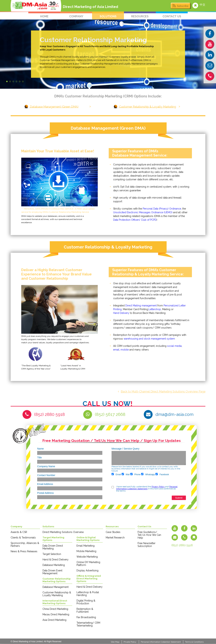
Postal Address (45, 493)
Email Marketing (86, 546)
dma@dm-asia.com (174, 414)
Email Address (45, 484)
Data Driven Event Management (52, 572)
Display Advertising (87, 570)
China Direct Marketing (55, 609)
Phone (135, 474)
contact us (172, 16)
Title (39, 457)
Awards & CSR (19, 532)
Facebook (162, 474)
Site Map (115, 642)
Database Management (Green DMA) (54, 107)
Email (116, 474)
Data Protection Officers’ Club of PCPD (135, 220)
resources (140, 16)
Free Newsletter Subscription (147, 545)
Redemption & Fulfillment (85, 610)
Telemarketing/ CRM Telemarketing (88, 624)
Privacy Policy (158, 487)
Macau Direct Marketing (56, 614)
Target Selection (52, 554)
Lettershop (155, 309)
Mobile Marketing (86, 551)
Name (40, 449)
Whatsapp (148, 474)
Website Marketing (87, 557)
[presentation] (125, 481)
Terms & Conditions (194, 642)
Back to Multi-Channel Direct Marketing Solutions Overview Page (162, 392)
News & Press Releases (24, 551)
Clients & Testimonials (23, 538)
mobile (125, 350)
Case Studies (113, 532)
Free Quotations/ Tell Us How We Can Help (149, 535)
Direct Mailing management (141, 306)
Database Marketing (54, 565)
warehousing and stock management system (149, 339)
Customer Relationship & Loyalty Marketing (147, 107)
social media (174, 346)
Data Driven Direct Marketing (53, 547)
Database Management (56, 587)
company (76, 16)
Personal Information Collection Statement (147, 488)
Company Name (46, 466)
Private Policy (130, 642)
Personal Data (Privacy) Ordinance (162, 209)
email (116, 350)
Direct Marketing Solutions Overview (63, 532)
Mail (126, 474)
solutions (108, 16)
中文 (203, 5)
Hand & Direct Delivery (56, 560)
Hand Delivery (121, 313)
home (44, 16)
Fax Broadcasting (86, 617)
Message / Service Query (125, 449)
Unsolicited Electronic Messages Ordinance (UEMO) (143, 212)
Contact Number (46, 475)
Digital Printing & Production (86, 602)
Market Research (115, 538)
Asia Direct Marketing (54, 620)
